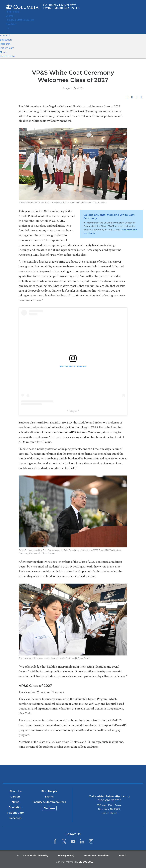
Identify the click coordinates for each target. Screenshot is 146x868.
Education (5, 40)
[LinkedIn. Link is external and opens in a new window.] (82, 841)
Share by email (141, 97)
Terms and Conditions (95, 856)
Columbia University (38, 856)
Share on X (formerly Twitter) (132, 97)
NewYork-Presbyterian (96, 775)
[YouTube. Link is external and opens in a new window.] (73, 841)
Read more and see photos (122, 230)
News (3, 52)
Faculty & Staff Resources (19, 20)
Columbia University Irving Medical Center (50, 774)
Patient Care (6, 48)
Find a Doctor (7, 56)
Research (5, 44)
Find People (12, 12)
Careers (15, 797)
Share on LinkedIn (137, 97)
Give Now (11, 24)
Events (9, 16)
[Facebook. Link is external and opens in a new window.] (55, 841)
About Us (5, 36)
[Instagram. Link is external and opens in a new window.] (91, 841)
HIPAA (120, 856)
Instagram (73, 411)
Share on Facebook (127, 97)
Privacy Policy (66, 856)
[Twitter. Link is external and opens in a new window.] (64, 841)
